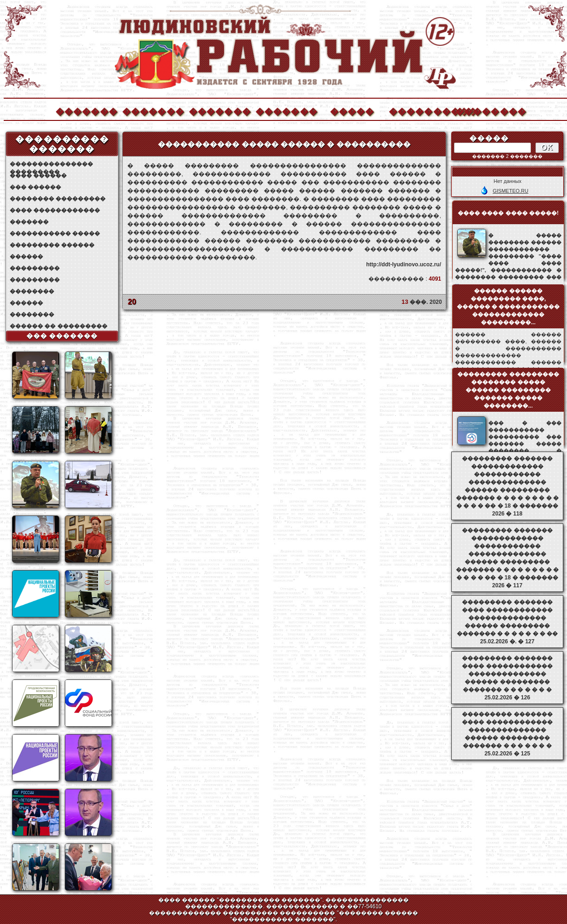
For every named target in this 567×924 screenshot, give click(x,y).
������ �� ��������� (59, 326)
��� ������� (62, 336)
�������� (486, 110)
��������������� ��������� (51, 164)
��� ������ (35, 187)
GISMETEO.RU (510, 191)
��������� (35, 268)
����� (352, 110)
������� (86, 110)
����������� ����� (55, 233)
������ (26, 257)
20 (132, 302)
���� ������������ (55, 210)
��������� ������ (52, 245)
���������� (419, 110)
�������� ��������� (58, 199)
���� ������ (38, 176)
